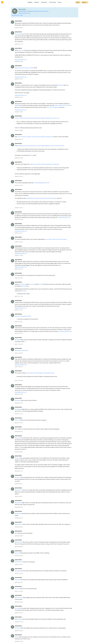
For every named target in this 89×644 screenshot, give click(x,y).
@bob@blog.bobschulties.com (41, 11)
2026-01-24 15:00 (19, 219)
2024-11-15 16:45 (19, 591)
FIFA (19, 128)
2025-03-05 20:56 (19, 527)
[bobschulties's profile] (12, 22)
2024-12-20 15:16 (19, 582)
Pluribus (24, 286)
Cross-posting (52, 2)
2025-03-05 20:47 (19, 536)
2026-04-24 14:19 (19, 97)
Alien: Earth (22, 284)
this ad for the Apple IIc (53, 107)
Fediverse (37, 2)
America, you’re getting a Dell (22, 316)
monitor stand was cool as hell (62, 105)
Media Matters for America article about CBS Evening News (41, 198)
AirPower (61, 85)
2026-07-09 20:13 (19, 28)
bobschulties (18, 21)
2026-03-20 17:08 (19, 158)
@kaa (16, 429)
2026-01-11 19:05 (19, 255)
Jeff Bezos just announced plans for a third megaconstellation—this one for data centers (41, 146)
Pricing (59, 2)
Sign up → (84, 2)
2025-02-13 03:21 (19, 564)
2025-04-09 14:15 (19, 484)
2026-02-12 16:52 (19, 208)
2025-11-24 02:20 (19, 353)
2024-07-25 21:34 (19, 613)
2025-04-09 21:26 (19, 432)
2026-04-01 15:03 (19, 112)
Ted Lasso (31, 284)
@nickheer (18, 628)
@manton (17, 340)
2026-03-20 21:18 (19, 139)
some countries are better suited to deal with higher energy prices (35, 137)
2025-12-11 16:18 (19, 310)
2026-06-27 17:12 (19, 44)
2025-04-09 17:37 (19, 471)
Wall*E (31, 155)
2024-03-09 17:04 (19, 641)
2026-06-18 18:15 (19, 79)
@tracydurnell (18, 34)
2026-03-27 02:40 (19, 130)
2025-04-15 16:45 (19, 423)
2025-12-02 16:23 (19, 322)
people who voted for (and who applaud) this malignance (44, 164)
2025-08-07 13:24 (19, 403)
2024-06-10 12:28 (19, 622)
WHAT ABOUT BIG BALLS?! (22, 350)
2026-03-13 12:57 (19, 185)
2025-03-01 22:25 (19, 556)
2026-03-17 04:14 (19, 176)
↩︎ (30, 294)
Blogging (30, 2)
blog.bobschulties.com (24, 13)
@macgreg (18, 571)
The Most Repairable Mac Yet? (42, 183)
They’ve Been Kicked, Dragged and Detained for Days (40, 373)
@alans (17, 637)
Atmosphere (44, 2)
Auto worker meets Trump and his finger (56, 239)
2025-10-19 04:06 (19, 380)
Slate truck (21, 50)
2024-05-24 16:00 (19, 631)
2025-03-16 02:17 (19, 496)
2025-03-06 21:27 (19, 518)
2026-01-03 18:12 (19, 278)
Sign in (78, 2)
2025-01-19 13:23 (19, 573)
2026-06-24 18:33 (19, 61)
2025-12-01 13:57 (19, 333)
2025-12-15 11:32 (19, 296)
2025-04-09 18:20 (19, 452)
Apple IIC (17, 105)
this (20, 85)
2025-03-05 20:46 (19, 547)
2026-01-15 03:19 (19, 242)
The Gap (24, 291)
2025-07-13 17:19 (19, 414)
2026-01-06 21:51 (19, 269)
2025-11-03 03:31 (19, 367)
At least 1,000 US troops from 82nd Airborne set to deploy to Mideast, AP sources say (37, 118)
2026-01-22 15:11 (19, 233)
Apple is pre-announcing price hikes (24, 68)
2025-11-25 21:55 (19, 344)
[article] (44, 24)
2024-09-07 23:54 (19, 602)
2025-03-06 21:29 (19, 507)
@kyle (16, 533)
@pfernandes (18, 619)
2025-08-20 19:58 (19, 394)
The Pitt (40, 284)
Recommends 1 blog (17, 15)
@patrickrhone (19, 490)
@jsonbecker (18, 409)
